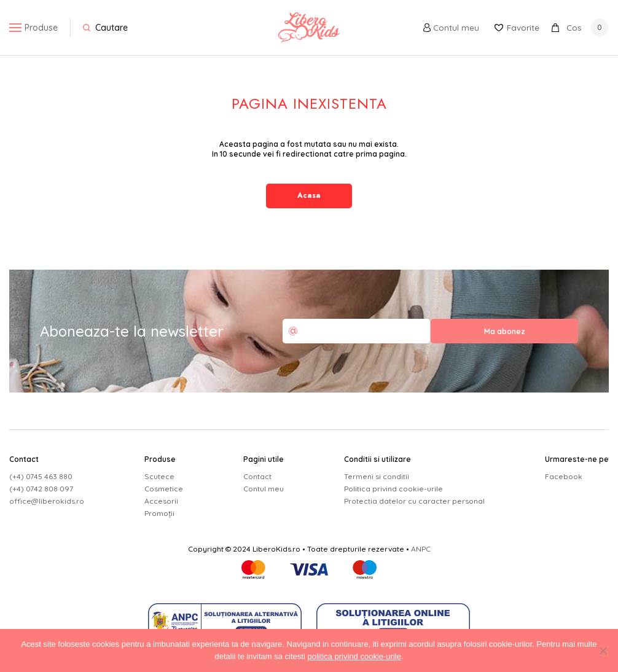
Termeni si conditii (377, 476)
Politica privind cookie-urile (393, 489)
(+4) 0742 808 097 (41, 489)
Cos (580, 28)
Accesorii (161, 501)
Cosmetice (164, 489)
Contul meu (447, 28)
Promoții (159, 513)
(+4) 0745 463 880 (41, 476)
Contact (257, 476)
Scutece (159, 476)
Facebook (564, 476)
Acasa (309, 195)
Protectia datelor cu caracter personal (414, 501)
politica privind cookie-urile (354, 656)
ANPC (421, 549)
